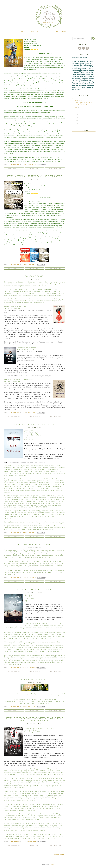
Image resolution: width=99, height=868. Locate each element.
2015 (74, 111)
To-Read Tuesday (34, 276)
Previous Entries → (60, 855)
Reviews (34, 32)
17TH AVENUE (52, 866)
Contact (75, 32)
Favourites (61, 32)
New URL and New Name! (34, 679)
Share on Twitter (55, 168)
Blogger (52, 864)
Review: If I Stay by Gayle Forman (34, 589)
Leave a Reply (32, 164)
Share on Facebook (14, 168)
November (77, 100)
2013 (74, 114)
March (76, 108)
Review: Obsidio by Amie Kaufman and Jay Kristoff (34, 176)
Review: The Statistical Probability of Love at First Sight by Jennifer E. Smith (34, 719)
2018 (74, 98)
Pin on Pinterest (34, 168)
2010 (74, 124)
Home (23, 32)
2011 (74, 120)
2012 (74, 117)
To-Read (47, 32)
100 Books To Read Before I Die (34, 544)
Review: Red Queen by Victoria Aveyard (34, 424)
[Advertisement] (78, 155)
